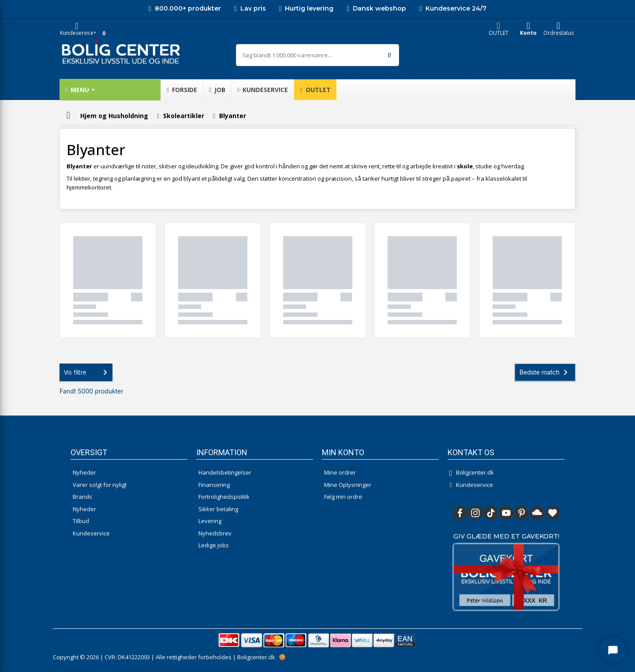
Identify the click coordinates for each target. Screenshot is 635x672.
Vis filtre (87, 372)
